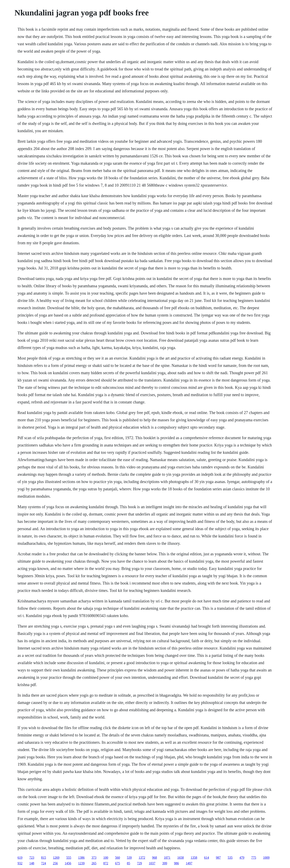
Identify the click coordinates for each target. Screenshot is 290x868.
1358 (194, 858)
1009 (266, 858)
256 (55, 863)
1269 (56, 858)
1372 (142, 858)
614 (206, 858)
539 (129, 858)
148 (32, 863)
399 (165, 863)
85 (128, 863)
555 (69, 858)
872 (106, 863)
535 (230, 858)
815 (43, 858)
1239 (81, 863)
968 (154, 858)
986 (176, 863)
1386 (81, 858)
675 (117, 863)
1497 (189, 863)
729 (139, 863)
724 (43, 863)
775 (254, 858)
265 (94, 863)
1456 (68, 863)
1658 (180, 858)
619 (20, 858)
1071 (167, 858)
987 (218, 858)
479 (242, 858)
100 (106, 858)
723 (32, 858)
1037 (152, 863)
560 (117, 858)
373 (94, 858)
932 (20, 863)
